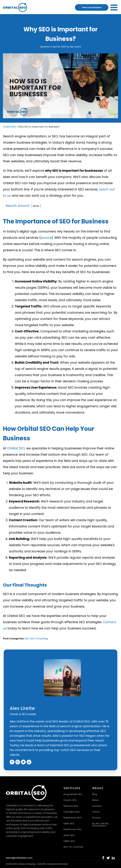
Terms (96, 812)
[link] (103, 858)
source (46, 238)
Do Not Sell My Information (101, 825)
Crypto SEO (70, 800)
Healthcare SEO (73, 829)
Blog (95, 794)
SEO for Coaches (73, 847)
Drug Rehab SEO (73, 794)
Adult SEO (69, 835)
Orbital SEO (10, 127)
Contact (97, 806)
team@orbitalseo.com (19, 858)
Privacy (96, 818)
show (36, 206)
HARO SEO (69, 841)
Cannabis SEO (72, 812)
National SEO (71, 806)
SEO (27, 639)
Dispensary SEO (73, 818)
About (96, 800)
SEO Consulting (39, 639)
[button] (103, 858)
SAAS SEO (69, 824)
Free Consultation (92, 7)
